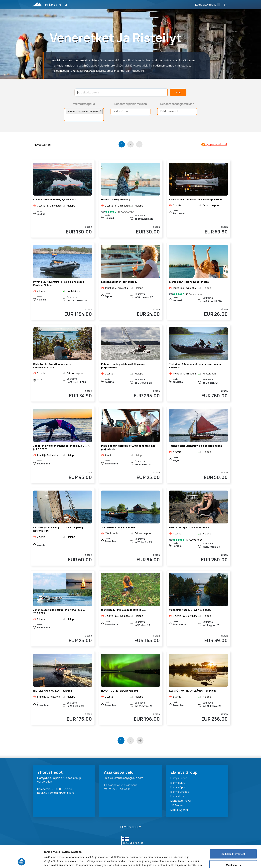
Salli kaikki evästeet (233, 833)
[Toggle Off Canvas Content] (208, 5)
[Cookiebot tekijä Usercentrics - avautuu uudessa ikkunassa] (22, 862)
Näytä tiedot (51, 861)
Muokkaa (233, 844)
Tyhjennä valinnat (216, 144)
